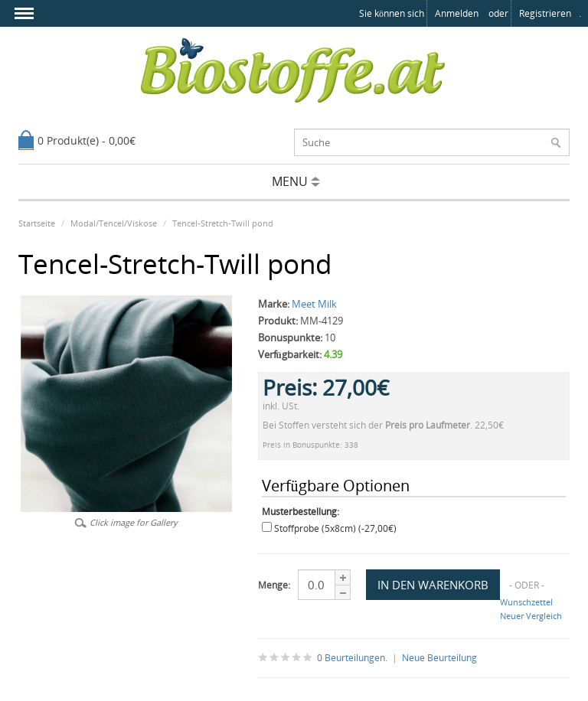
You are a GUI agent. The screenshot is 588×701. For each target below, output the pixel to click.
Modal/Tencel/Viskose (114, 223)
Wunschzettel (526, 602)
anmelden (457, 13)
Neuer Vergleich (531, 616)
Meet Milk (314, 304)
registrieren (545, 13)
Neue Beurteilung (439, 658)
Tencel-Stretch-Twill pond (223, 223)
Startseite (37, 223)
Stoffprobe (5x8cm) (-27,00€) (335, 528)
